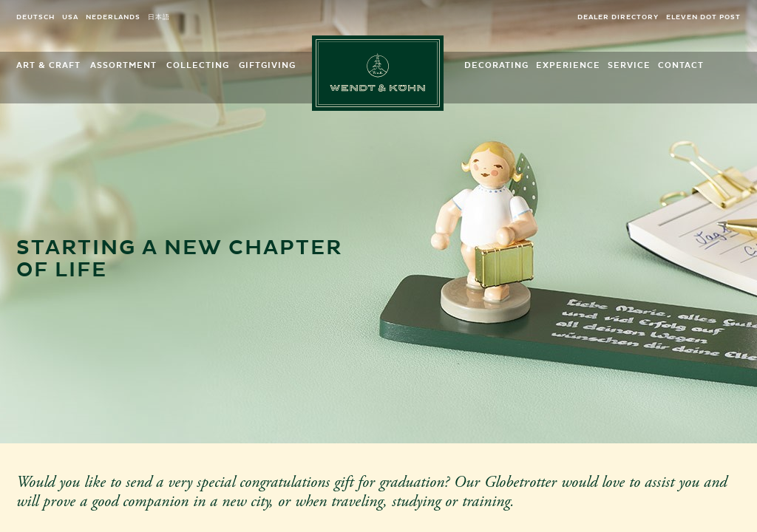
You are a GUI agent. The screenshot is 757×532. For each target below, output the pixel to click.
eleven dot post (703, 17)
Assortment (123, 65)
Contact (681, 65)
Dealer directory (618, 17)
